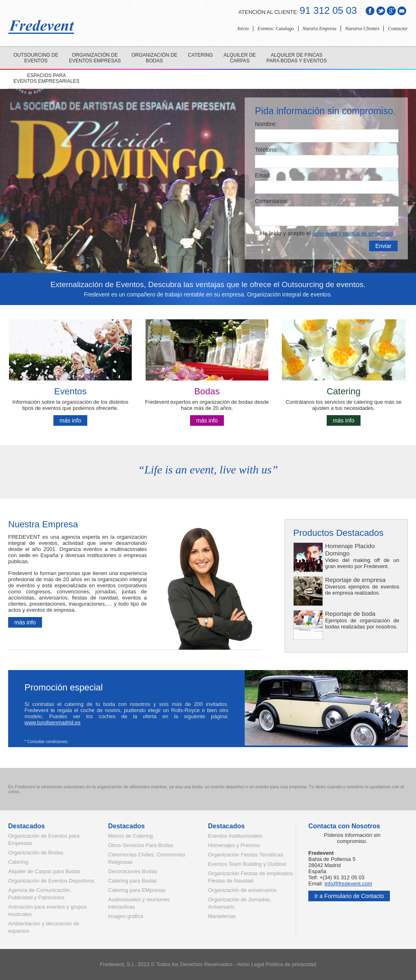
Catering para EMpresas (137, 890)
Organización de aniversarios (242, 890)
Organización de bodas (154, 58)
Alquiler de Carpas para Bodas (44, 871)
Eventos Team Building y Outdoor (247, 864)
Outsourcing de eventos (36, 58)
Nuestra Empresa (320, 29)
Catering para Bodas (132, 881)
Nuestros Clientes (362, 29)
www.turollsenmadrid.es (52, 722)
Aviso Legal (251, 964)
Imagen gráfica (126, 916)
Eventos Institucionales (235, 836)
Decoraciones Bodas (133, 871)
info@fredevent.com (349, 884)
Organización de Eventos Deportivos (51, 881)
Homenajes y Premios (234, 845)
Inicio (243, 29)
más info (70, 420)
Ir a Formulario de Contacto (349, 896)
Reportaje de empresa (355, 580)
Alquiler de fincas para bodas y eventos (297, 58)
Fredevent (112, 964)
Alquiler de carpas (240, 58)
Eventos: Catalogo (276, 29)
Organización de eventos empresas (95, 58)
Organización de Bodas (36, 853)
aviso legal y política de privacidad (353, 233)
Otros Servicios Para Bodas (141, 845)
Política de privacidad (291, 964)
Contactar (398, 29)
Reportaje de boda (350, 614)
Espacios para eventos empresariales (46, 78)
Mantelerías (222, 916)
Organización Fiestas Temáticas (246, 855)
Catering (200, 55)
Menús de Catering (131, 836)
